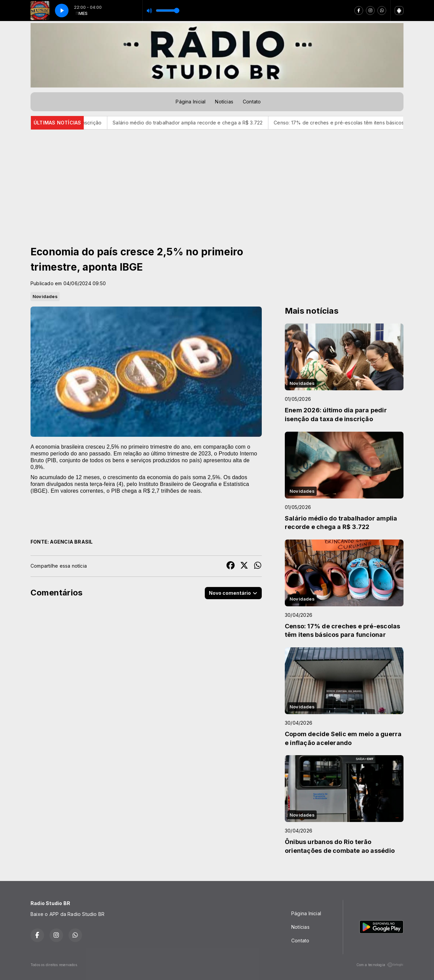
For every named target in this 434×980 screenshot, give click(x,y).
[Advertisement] (217, 180)
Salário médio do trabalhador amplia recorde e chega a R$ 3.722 (196, 123)
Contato (252, 102)
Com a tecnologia (380, 965)
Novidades (45, 296)
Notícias (224, 102)
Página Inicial (191, 102)
